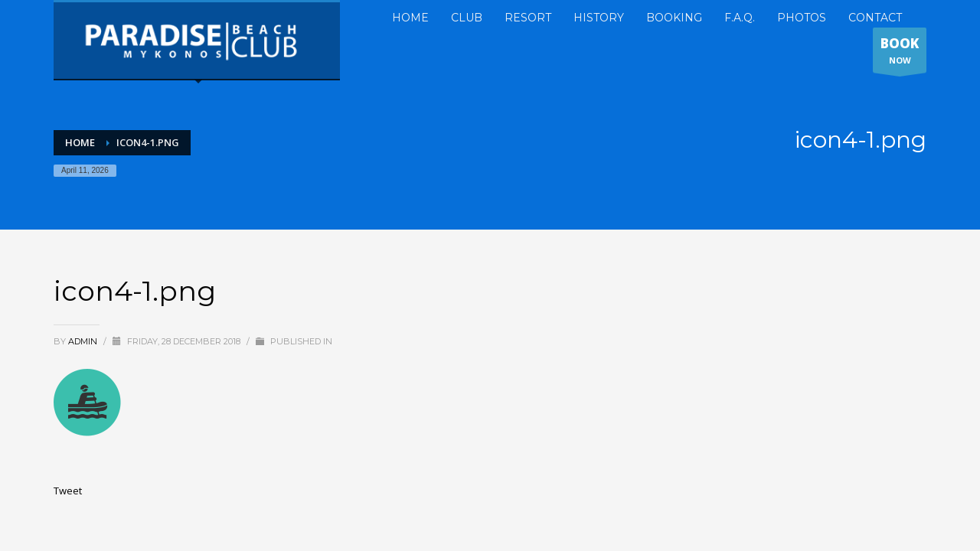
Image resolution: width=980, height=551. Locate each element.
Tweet (68, 491)
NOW (900, 54)
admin (84, 341)
